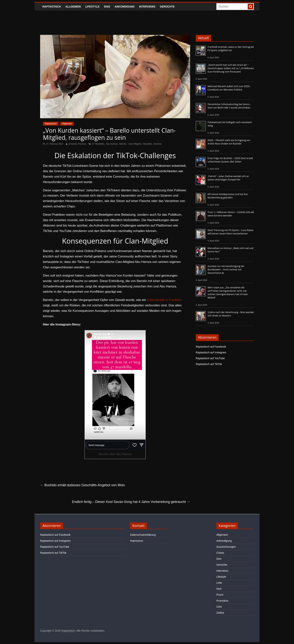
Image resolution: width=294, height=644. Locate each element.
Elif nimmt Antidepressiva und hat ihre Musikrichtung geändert (228, 196)
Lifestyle (92, 7)
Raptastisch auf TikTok (209, 364)
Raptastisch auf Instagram (211, 352)
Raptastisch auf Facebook (211, 347)
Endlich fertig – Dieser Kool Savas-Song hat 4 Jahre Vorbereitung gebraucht (131, 502)
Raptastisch (52, 7)
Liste (219, 583)
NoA (219, 589)
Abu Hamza (112, 144)
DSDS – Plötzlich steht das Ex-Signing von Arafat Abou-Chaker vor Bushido (229, 142)
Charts (220, 553)
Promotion (222, 601)
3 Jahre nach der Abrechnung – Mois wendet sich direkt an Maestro (231, 314)
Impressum (137, 541)
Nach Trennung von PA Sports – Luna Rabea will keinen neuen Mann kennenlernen (231, 232)
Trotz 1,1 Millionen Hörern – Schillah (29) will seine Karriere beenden (231, 214)
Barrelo (123, 144)
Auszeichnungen (226, 547)
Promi (220, 595)
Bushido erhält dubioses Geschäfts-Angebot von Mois (82, 485)
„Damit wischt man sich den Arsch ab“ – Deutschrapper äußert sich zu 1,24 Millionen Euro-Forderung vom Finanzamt (231, 68)
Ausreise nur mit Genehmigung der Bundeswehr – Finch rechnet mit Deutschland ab (226, 270)
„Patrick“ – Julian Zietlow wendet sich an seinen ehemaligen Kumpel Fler (228, 178)
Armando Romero (77, 144)
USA (219, 607)
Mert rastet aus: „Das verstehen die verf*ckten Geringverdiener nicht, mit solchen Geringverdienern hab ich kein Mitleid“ (228, 293)
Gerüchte (167, 7)
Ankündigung (125, 7)
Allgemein (73, 7)
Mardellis (148, 144)
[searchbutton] (250, 7)
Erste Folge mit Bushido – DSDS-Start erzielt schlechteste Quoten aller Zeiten (230, 160)
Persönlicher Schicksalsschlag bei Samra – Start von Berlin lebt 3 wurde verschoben (229, 106)
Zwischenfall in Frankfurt (164, 300)
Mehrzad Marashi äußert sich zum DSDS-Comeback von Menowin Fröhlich (229, 88)
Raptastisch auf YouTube (210, 358)
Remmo (158, 144)
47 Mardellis (98, 144)
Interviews (147, 7)
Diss (107, 7)
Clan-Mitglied (135, 144)
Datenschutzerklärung (143, 535)
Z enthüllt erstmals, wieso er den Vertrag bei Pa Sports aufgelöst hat (231, 49)
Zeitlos (220, 613)
